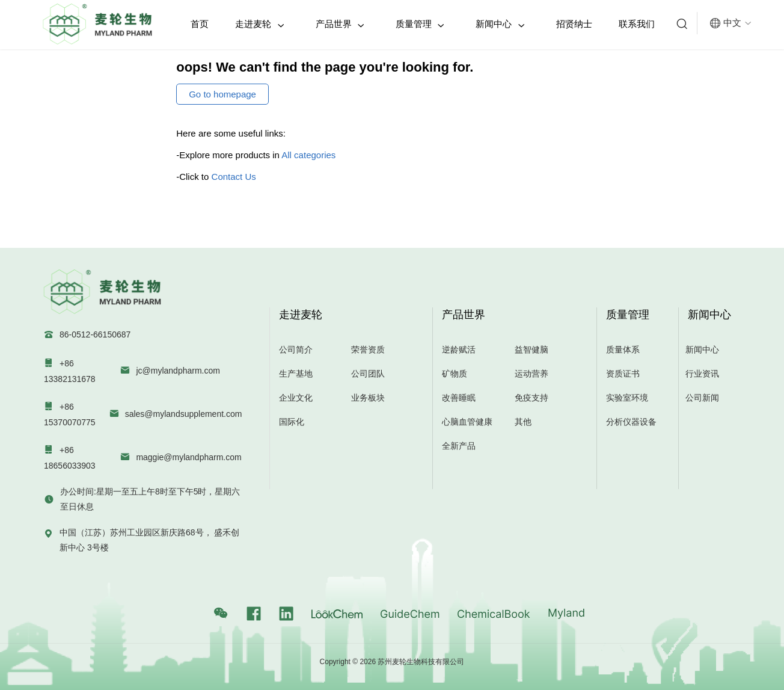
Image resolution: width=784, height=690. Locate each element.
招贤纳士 (574, 24)
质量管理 (420, 24)
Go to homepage (222, 94)
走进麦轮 (259, 24)
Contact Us (234, 177)
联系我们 (637, 24)
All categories (308, 155)
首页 (200, 24)
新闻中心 (500, 24)
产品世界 (340, 24)
